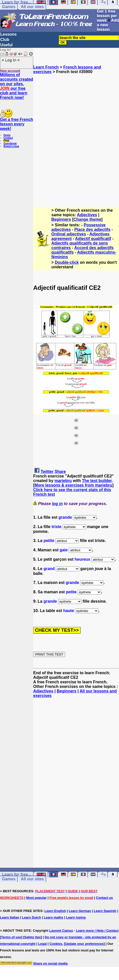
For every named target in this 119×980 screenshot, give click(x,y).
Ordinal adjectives (69, 234)
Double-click (67, 262)
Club (5, 40)
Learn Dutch (31, 917)
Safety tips (33, 937)
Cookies (56, 944)
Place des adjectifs (92, 230)
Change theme (87, 219)
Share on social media (50, 963)
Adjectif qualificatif (93, 239)
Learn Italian (10, 917)
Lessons (8, 34)
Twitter (47, 472)
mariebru (63, 481)
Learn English (55, 911)
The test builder (97, 481)
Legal (43, 944)
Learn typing (76, 917)
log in (57, 504)
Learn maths (53, 917)
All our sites (32, 7)
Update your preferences (84, 944)
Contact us (105, 898)
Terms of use (11, 937)
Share (60, 472)
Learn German (80, 911)
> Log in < (11, 60)
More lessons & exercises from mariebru (73, 485)
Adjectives (87, 215)
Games (9, 7)
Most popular (36, 898)
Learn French (46, 67)
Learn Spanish (105, 911)
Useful (6, 45)
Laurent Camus (61, 931)
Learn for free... (17, 874)
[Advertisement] (60, 134)
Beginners (61, 219)
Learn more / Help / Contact (97, 931)
